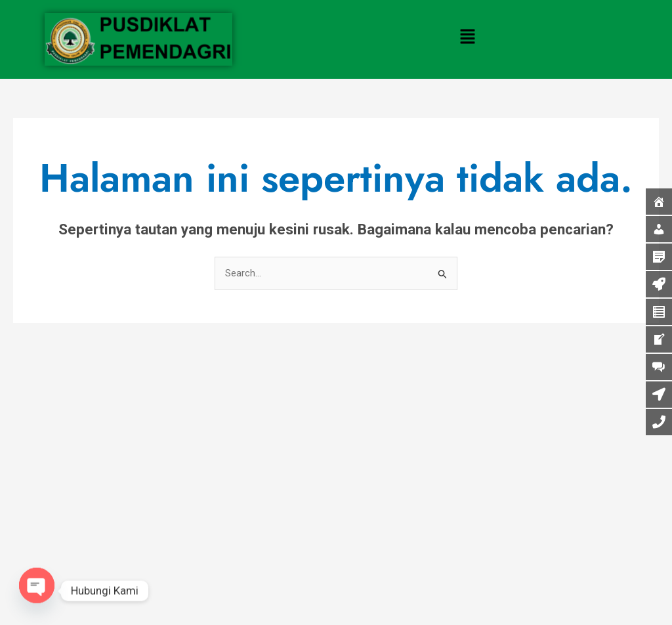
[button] (468, 37)
